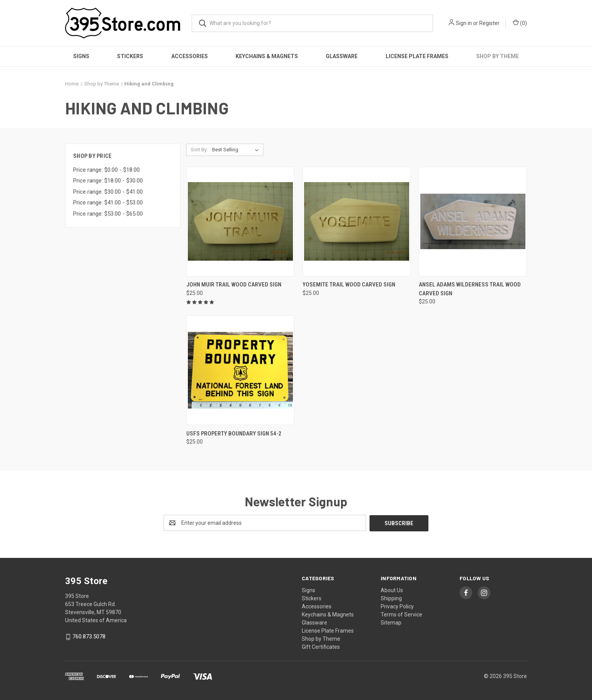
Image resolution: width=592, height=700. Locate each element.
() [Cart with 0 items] (520, 23)
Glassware (342, 56)
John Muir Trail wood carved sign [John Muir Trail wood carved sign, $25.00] (234, 285)
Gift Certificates (321, 646)
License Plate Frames (417, 56)
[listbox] (237, 150)
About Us (392, 590)
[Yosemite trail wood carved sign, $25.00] (357, 222)
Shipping (391, 598)
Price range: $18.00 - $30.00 (108, 181)
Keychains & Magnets (267, 56)
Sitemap (391, 622)
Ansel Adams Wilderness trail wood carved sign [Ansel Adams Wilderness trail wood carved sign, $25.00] (470, 289)
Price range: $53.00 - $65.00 (108, 214)
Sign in (464, 23)
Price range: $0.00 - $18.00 (106, 170)
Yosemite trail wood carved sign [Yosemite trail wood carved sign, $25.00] (349, 285)
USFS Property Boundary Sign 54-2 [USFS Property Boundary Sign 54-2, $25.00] (234, 434)
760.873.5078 (89, 636)
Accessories (190, 56)
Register (489, 23)
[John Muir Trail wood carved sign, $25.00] (240, 222)
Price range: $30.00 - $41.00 (108, 192)
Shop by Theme (498, 56)
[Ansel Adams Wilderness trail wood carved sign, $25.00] (473, 222)
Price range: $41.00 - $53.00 (108, 203)
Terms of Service (401, 614)
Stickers (130, 56)
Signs (81, 56)
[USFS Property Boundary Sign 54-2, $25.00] (240, 370)
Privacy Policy (397, 606)
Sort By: (199, 150)
